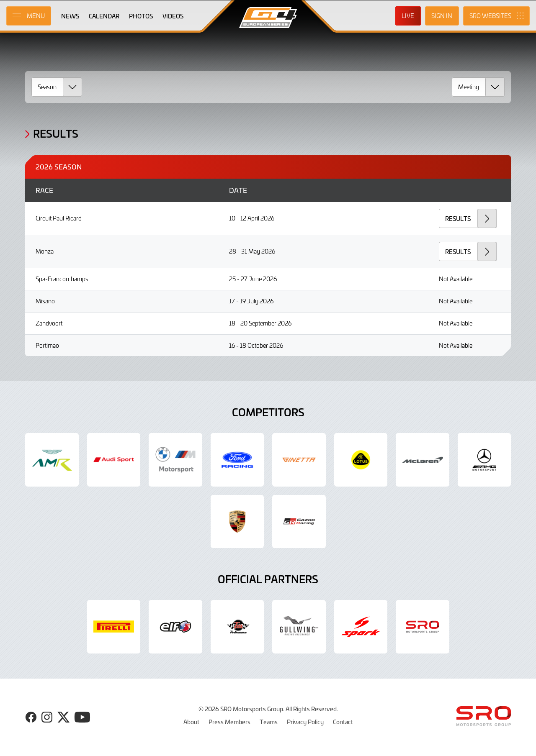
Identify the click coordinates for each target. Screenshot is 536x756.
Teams (269, 722)
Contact (343, 722)
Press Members (229, 722)
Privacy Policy (305, 722)
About (191, 722)
